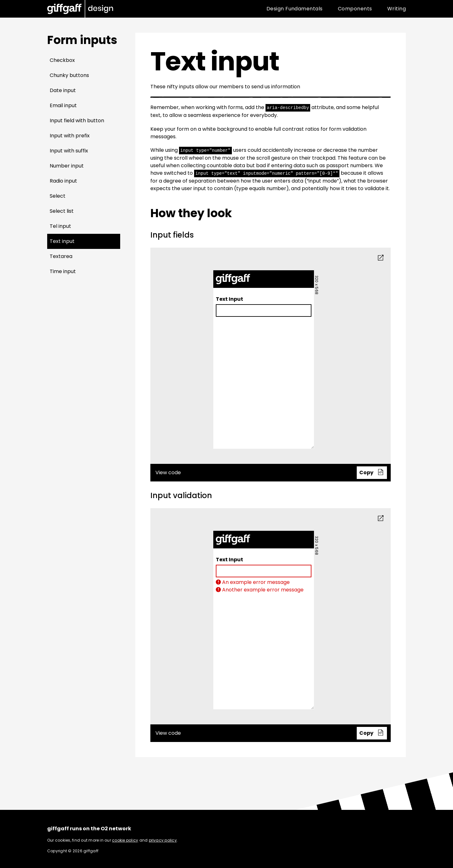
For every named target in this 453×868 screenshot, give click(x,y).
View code (271, 472)
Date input (63, 90)
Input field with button (77, 121)
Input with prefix (70, 136)
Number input (67, 166)
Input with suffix (69, 151)
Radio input (63, 181)
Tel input (60, 226)
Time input (63, 271)
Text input (62, 241)
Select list (62, 211)
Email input (63, 105)
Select (58, 196)
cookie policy (125, 839)
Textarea (61, 256)
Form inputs (82, 40)
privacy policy (163, 839)
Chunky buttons (69, 75)
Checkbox (62, 60)
